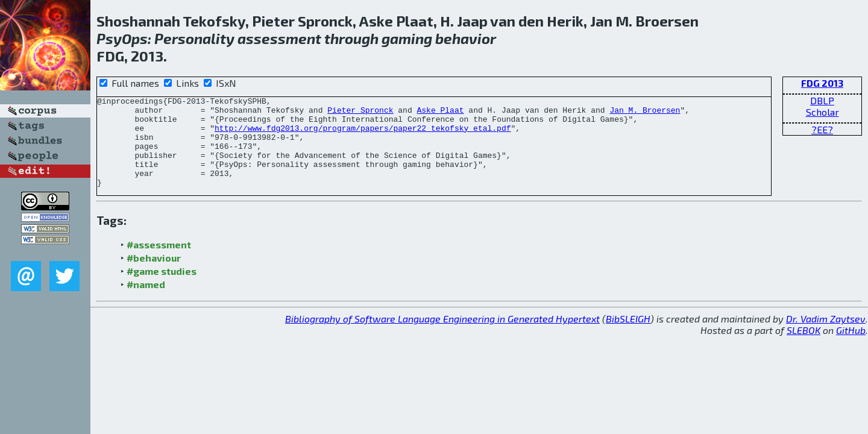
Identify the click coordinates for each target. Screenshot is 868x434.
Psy (109, 38)
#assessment (159, 263)
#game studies (162, 289)
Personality (194, 38)
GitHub (851, 348)
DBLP (822, 100)
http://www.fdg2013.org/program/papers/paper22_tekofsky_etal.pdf (363, 135)
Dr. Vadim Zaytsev (826, 337)
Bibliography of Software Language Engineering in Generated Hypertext (442, 337)
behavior (466, 38)
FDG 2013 (822, 83)
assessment (279, 38)
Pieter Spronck (360, 113)
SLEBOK (804, 348)
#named (146, 302)
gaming (407, 38)
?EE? (822, 129)
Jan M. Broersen (645, 113)
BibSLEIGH (628, 337)
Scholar (822, 112)
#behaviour (154, 276)
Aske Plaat (440, 113)
